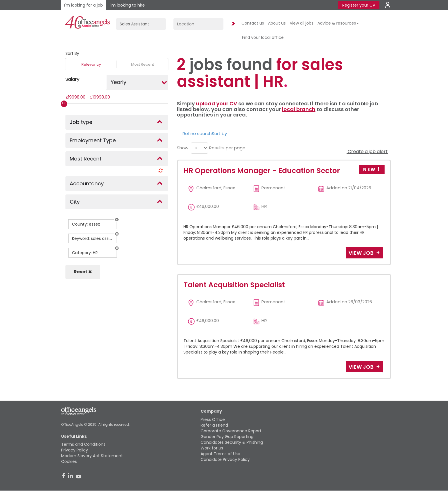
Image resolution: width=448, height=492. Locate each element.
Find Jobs (232, 24)
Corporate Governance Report (231, 431)
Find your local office (263, 37)
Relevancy (91, 64)
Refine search (197, 133)
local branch (299, 109)
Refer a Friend (214, 425)
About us (277, 23)
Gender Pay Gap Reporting (227, 437)
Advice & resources (338, 23)
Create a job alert (367, 151)
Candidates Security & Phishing (232, 442)
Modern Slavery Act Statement (92, 456)
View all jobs (302, 23)
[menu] (199, 148)
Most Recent (143, 64)
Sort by (219, 133)
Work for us (212, 448)
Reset (83, 272)
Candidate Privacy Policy (225, 459)
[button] (117, 220)
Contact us (253, 23)
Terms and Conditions (83, 444)
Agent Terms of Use (220, 454)
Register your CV (359, 5)
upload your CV (217, 104)
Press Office (213, 419)
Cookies (69, 461)
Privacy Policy (75, 450)
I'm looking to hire (127, 5)
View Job (362, 253)
